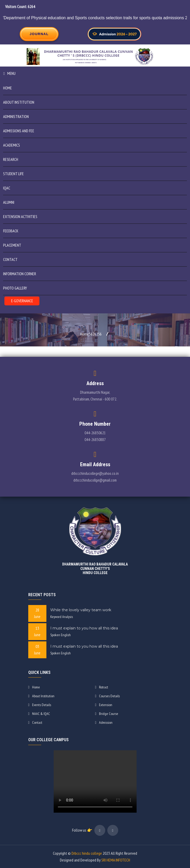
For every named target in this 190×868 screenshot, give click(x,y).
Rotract (102, 687)
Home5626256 (91, 334)
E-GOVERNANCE (22, 301)
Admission (104, 722)
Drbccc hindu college (87, 853)
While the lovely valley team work (81, 610)
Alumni (9, 202)
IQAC (7, 188)
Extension (104, 705)
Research (11, 159)
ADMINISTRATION (16, 116)
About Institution (41, 696)
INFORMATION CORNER (20, 274)
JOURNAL (39, 34)
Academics (12, 145)
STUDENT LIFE (13, 174)
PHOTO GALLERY (15, 288)
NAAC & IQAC (39, 714)
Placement (12, 245)
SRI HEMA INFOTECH (116, 860)
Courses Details (107, 696)
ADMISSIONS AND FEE (19, 131)
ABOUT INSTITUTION (19, 102)
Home (8, 88)
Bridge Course (107, 714)
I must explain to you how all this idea (84, 628)
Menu (9, 73)
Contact (10, 259)
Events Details (40, 705)
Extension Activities (20, 216)
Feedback (11, 231)
